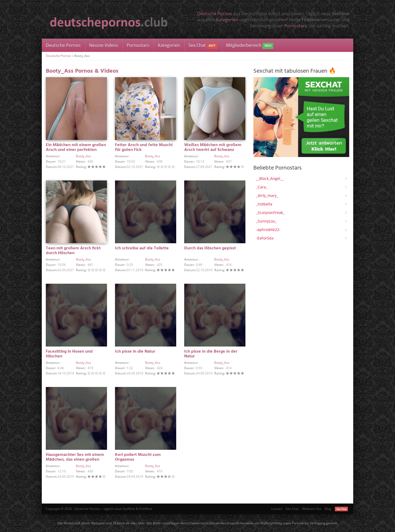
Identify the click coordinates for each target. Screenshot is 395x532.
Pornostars (296, 26)
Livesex (277, 509)
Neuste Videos (104, 45)
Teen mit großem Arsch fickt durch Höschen (73, 251)
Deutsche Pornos (215, 14)
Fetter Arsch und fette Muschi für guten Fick (144, 147)
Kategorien (227, 20)
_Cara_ (262, 187)
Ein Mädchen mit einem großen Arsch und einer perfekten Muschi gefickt (76, 150)
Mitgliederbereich (250, 46)
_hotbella (264, 204)
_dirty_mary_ (267, 195)
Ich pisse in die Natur (135, 352)
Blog (328, 509)
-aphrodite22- (268, 230)
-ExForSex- (265, 238)
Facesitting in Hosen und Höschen (69, 354)
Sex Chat (203, 46)
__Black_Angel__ (270, 178)
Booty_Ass (83, 156)
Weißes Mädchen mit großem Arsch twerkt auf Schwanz (213, 147)
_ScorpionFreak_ (270, 213)
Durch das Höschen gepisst (210, 248)
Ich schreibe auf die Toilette (142, 248)
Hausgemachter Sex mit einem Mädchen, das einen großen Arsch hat (75, 460)
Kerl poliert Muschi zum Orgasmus (138, 457)
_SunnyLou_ (266, 221)
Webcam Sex (312, 509)
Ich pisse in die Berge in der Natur (211, 354)
